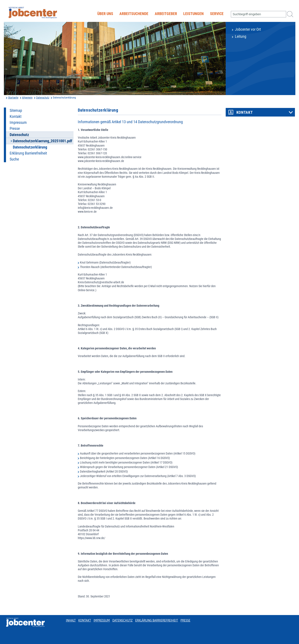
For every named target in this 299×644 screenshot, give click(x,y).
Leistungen (193, 14)
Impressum (18, 123)
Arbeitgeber (166, 14)
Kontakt (16, 117)
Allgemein (27, 98)
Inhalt (71, 620)
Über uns (105, 14)
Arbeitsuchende (134, 14)
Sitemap (16, 111)
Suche (14, 159)
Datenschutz (43, 98)
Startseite (13, 98)
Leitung (241, 36)
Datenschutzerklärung (30, 147)
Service (217, 14)
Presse (15, 129)
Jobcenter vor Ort (248, 29)
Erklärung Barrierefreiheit (28, 153)
